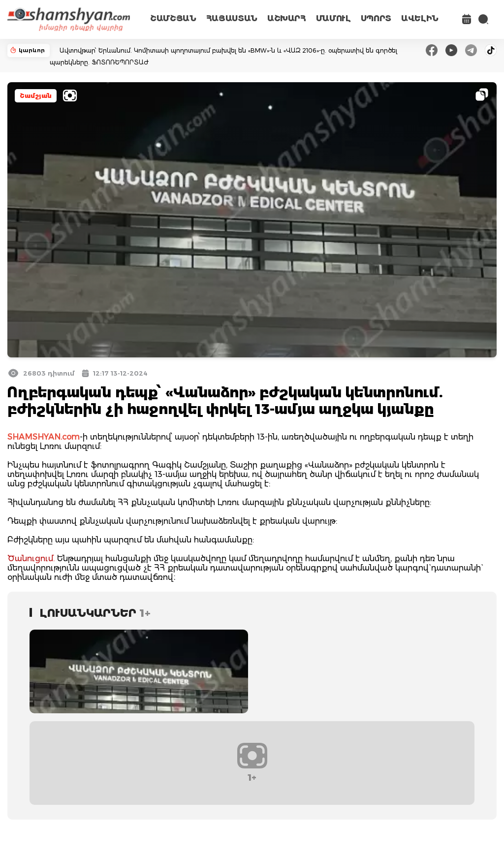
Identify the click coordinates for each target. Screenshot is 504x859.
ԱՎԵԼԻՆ (420, 18)
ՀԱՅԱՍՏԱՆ (232, 18)
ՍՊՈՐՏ (376, 18)
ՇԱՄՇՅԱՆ (173, 18)
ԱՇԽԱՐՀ (287, 18)
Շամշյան (36, 96)
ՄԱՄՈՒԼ (333, 18)
